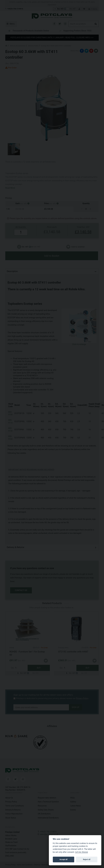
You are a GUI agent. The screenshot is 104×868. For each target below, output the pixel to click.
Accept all (64, 859)
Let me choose (82, 852)
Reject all (87, 859)
